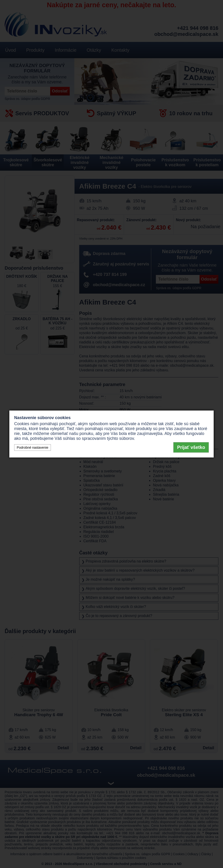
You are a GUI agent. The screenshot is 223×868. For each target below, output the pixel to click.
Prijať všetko (191, 447)
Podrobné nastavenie (33, 448)
